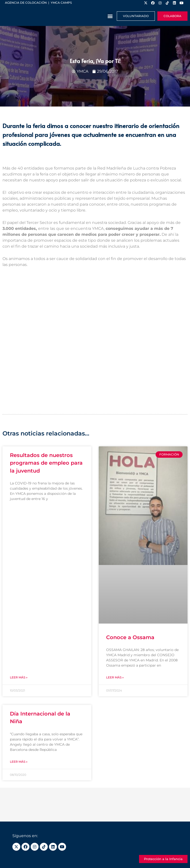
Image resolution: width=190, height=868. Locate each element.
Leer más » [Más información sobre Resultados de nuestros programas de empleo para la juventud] (19, 677)
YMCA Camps (61, 3)
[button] (110, 16)
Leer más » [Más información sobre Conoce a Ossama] (115, 677)
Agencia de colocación (26, 3)
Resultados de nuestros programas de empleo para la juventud (46, 463)
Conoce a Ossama (130, 637)
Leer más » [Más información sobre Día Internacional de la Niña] (19, 762)
